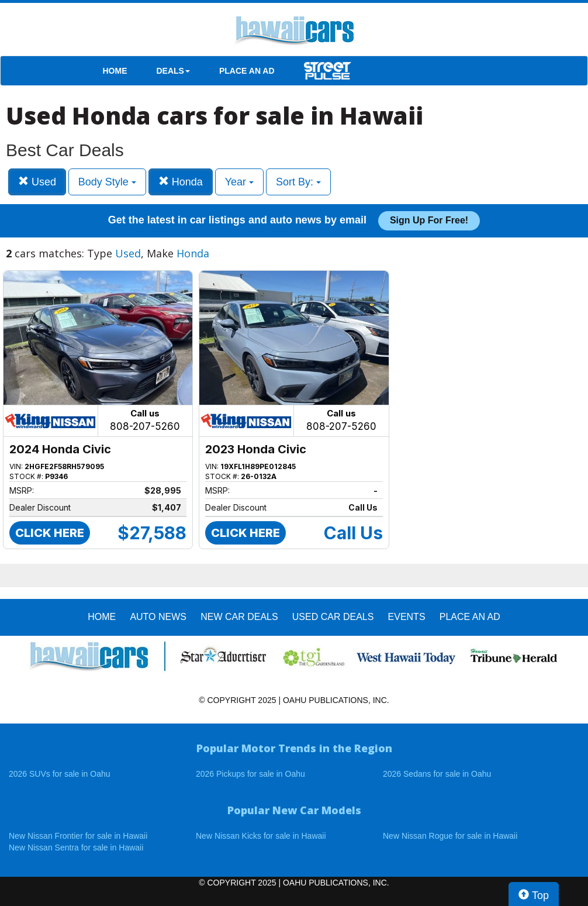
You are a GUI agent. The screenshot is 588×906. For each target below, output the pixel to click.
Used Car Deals (333, 617)
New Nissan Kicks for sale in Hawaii (261, 836)
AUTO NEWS (158, 617)
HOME (115, 71)
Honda (181, 182)
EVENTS (407, 617)
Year (239, 182)
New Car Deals (239, 617)
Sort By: (298, 182)
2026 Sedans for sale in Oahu (437, 774)
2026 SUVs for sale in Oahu (60, 774)
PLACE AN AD (247, 71)
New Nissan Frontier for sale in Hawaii (78, 836)
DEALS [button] (173, 71)
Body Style (107, 182)
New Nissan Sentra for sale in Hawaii (76, 848)
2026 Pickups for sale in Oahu (250, 774)
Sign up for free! (429, 220)
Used (37, 182)
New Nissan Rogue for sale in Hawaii (450, 836)
